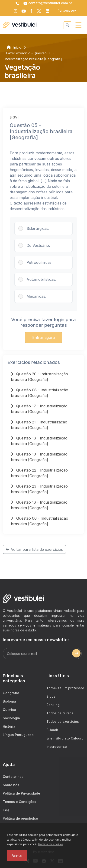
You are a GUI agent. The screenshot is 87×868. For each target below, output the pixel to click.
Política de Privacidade (21, 793)
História (9, 726)
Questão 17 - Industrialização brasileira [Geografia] (39, 409)
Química (9, 710)
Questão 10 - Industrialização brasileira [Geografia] (39, 457)
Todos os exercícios (63, 721)
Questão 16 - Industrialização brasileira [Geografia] (39, 505)
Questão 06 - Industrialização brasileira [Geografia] (40, 521)
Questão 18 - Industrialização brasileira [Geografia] (39, 441)
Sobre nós (11, 785)
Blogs (51, 696)
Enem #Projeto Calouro (65, 738)
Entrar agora (43, 337)
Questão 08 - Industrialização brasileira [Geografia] (40, 393)
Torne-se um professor (65, 688)
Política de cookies (51, 844)
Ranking (53, 705)
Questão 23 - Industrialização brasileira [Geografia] (39, 489)
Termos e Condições (19, 802)
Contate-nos (13, 777)
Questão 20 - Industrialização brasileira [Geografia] (39, 377)
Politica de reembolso (20, 818)
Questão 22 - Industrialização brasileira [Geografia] (39, 473)
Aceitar (17, 855)
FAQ (6, 810)
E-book (52, 730)
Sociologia (11, 718)
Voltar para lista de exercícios (34, 549)
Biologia (9, 701)
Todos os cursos (60, 713)
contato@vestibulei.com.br (48, 3)
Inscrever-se (57, 747)
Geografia (11, 693)
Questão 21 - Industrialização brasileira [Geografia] (39, 425)
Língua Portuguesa (18, 735)
